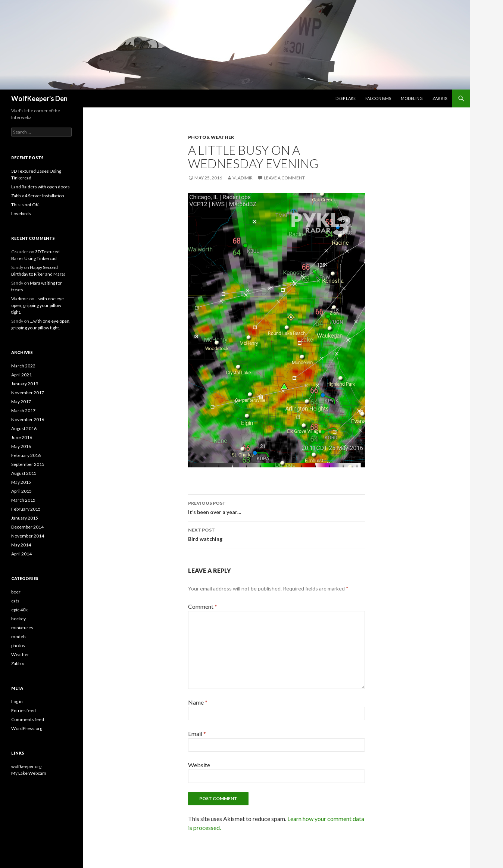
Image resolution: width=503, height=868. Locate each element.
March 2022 (23, 366)
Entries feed (24, 710)
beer (16, 592)
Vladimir (243, 178)
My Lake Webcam (29, 773)
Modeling (412, 98)
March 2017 (23, 411)
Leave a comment (284, 178)
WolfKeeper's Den (39, 98)
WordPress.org (27, 728)
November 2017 (28, 393)
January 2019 (25, 384)
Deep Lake (346, 98)
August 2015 (24, 473)
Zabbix (440, 98)
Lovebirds (21, 214)
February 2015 (26, 509)
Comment (203, 606)
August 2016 (24, 428)
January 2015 (25, 518)
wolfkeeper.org (26, 766)
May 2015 (21, 482)
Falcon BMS (378, 98)
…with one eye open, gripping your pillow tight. (38, 305)
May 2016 (21, 446)
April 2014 (21, 554)
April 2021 (21, 375)
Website (199, 765)
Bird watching (277, 534)
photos (199, 137)
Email (197, 734)
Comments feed (28, 719)
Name (198, 702)
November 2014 (28, 536)
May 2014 (21, 545)
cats (15, 601)
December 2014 (27, 527)
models (19, 637)
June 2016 (22, 437)
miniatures (22, 628)
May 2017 (21, 402)
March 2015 (23, 500)
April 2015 (21, 491)
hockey (18, 619)
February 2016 (26, 455)
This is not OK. (26, 205)
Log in (17, 701)
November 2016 (28, 419)
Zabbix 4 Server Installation (38, 196)
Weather (222, 137)
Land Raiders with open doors (40, 187)
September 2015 (28, 464)
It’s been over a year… (277, 507)
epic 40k (19, 610)
